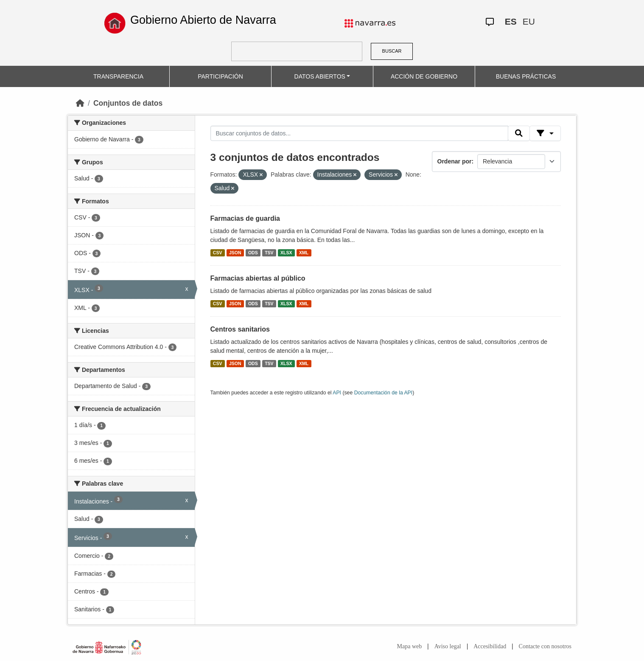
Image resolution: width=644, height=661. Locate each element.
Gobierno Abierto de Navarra (203, 20)
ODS (253, 253)
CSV (218, 253)
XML (304, 253)
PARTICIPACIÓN (220, 76)
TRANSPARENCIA (118, 76)
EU (529, 21)
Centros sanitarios (240, 329)
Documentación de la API (384, 393)
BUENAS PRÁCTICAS (526, 76)
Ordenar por (455, 161)
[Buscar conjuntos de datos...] (359, 133)
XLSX (286, 253)
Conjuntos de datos (128, 103)
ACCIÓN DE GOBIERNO (424, 76)
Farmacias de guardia (245, 218)
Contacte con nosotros (545, 646)
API (337, 393)
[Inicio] (80, 103)
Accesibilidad (490, 646)
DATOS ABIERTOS (320, 76)
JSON (235, 253)
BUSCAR (392, 51)
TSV (269, 253)
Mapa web (410, 646)
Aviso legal (448, 646)
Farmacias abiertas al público (258, 278)
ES (511, 21)
